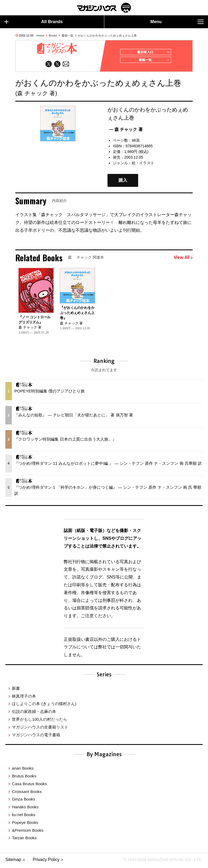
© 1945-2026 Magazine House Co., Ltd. (160, 861)
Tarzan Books (24, 840)
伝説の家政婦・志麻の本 (34, 713)
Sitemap (13, 861)
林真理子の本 (24, 698)
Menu (177, 22)
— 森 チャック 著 (126, 131)
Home (40, 35)
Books (53, 35)
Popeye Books (25, 824)
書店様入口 (152, 52)
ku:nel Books (24, 817)
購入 (123, 182)
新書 (16, 690)
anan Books (23, 770)
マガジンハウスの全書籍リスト (40, 729)
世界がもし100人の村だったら (39, 721)
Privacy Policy (46, 861)
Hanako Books (25, 809)
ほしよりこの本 (44, 706)
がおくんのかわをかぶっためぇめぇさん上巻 (107, 35)
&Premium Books (28, 832)
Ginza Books (23, 801)
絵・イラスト (143, 165)
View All (183, 259)
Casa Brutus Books (29, 786)
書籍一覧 (67, 35)
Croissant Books (27, 793)
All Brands (34, 22)
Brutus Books (24, 778)
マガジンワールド (104, 8)
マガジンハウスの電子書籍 (36, 737)
